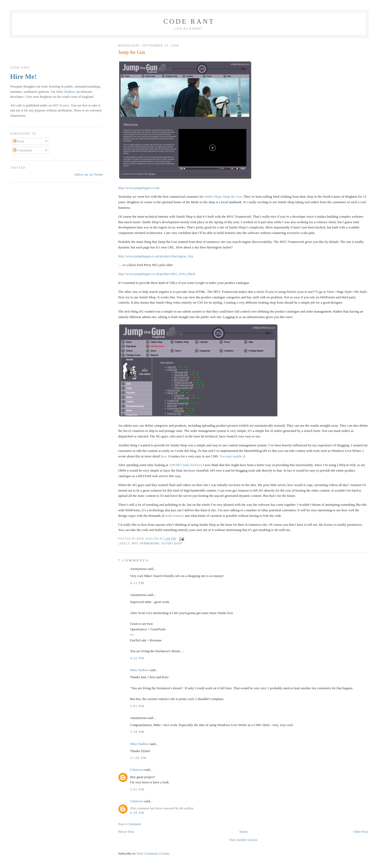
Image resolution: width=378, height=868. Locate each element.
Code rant (189, 21)
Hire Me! (23, 77)
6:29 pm (137, 813)
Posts (19, 141)
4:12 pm (137, 583)
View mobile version (243, 840)
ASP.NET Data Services (185, 465)
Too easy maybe (231, 456)
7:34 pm (137, 732)
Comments (23, 150)
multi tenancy (174, 516)
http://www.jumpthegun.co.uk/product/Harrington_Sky (156, 256)
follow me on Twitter (89, 174)
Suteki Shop (212, 196)
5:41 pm (137, 789)
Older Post (361, 832)
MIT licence (61, 105)
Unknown (137, 770)
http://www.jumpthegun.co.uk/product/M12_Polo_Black (157, 274)
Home (244, 832)
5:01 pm (137, 706)
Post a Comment (129, 824)
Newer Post (126, 832)
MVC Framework (146, 543)
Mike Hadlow (139, 670)
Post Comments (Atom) (153, 853)
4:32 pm (137, 658)
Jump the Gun (132, 52)
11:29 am (138, 758)
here (164, 456)
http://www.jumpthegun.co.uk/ (139, 188)
